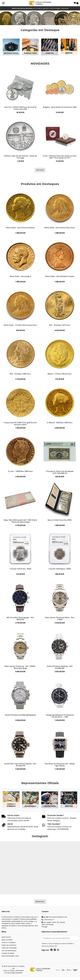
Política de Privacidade (9, 951)
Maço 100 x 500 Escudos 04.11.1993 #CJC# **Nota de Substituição (20, 522)
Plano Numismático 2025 (10, 959)
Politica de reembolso (9, 948)
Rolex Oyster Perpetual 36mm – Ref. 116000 (60, 620)
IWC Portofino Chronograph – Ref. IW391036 (20, 620)
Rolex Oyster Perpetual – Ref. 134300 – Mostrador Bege (20, 669)
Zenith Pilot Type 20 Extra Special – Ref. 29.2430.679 (20, 767)
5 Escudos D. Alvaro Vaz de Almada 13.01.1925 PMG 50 (60, 474)
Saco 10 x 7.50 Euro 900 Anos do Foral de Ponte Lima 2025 (20, 108)
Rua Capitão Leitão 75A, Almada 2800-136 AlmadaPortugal (53, 927)
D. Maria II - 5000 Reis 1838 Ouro (60, 424)
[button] (32, 22)
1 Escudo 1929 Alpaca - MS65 (60, 570)
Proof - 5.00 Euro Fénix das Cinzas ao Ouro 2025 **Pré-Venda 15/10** (60, 157)
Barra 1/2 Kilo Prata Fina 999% (60, 521)
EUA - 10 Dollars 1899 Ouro (20, 375)
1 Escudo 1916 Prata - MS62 (20, 570)
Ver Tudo (40, 170)
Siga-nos (40, 904)
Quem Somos (6, 940)
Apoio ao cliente (7, 943)
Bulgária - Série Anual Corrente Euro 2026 (60, 107)
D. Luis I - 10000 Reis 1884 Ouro (20, 473)
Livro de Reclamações (9, 953)
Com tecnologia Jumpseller (13, 976)
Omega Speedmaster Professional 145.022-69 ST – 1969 (60, 718)
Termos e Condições (9, 945)
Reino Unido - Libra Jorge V (20, 277)
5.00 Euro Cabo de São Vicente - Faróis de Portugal (20, 157)
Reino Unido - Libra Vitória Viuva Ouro (60, 228)
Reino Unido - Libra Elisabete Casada (60, 277)
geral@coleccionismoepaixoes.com (54, 920)
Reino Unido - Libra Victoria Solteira (20, 228)
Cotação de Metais (8, 956)
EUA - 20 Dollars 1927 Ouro (60, 326)
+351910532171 (48, 923)
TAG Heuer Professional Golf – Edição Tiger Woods (60, 767)
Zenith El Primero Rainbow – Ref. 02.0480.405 (60, 669)
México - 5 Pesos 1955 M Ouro (60, 375)
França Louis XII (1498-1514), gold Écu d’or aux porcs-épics (20, 425)
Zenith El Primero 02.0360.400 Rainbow (20, 717)
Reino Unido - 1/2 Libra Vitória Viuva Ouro (20, 326)
